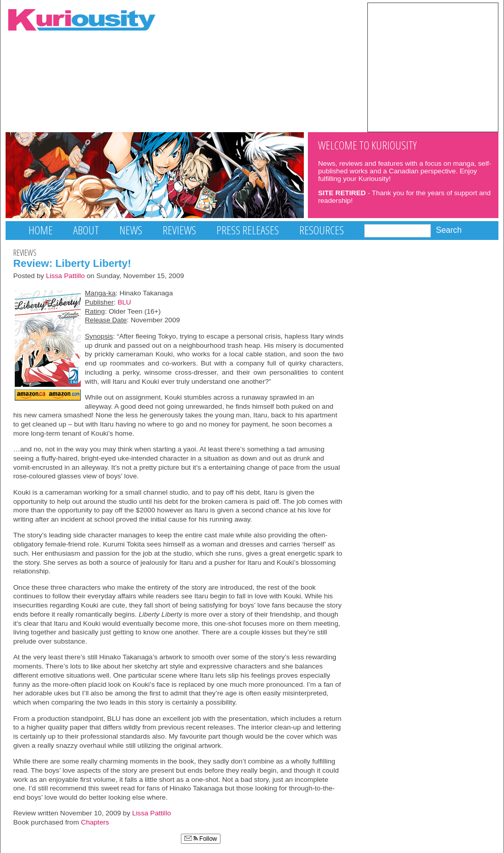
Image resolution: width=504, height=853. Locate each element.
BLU (124, 302)
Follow (201, 839)
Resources (322, 230)
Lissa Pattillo (65, 276)
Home (41, 230)
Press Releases (248, 230)
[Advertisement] (433, 67)
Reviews (179, 230)
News (131, 230)
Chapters (95, 822)
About (86, 230)
